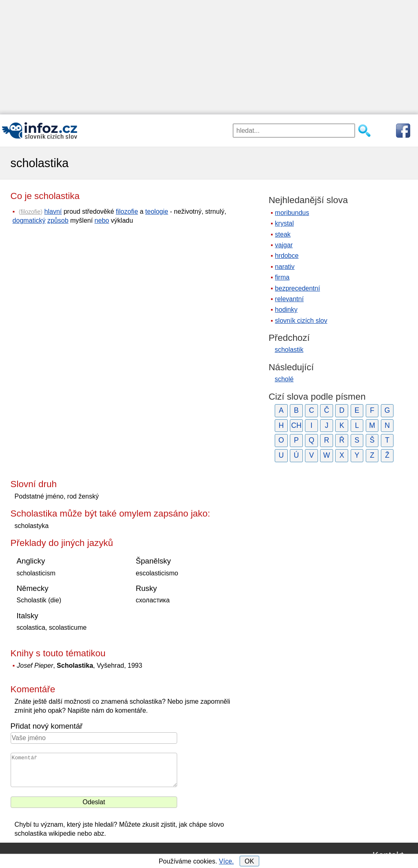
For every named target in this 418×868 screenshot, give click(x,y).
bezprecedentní (298, 288)
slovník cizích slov (301, 321)
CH (296, 425)
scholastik (289, 350)
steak (283, 234)
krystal (285, 223)
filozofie (31, 212)
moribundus (292, 213)
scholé (284, 379)
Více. (226, 861)
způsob (58, 220)
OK (249, 861)
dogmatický (29, 220)
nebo (102, 220)
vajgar (284, 245)
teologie (157, 211)
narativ (285, 267)
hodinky (286, 310)
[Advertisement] (209, 57)
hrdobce (287, 256)
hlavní (53, 211)
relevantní (289, 299)
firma (282, 277)
